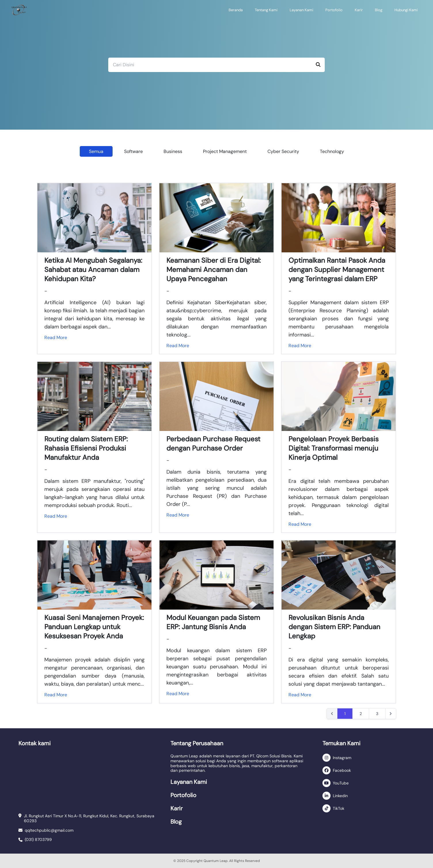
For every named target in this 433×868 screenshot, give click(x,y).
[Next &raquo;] (391, 714)
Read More (56, 337)
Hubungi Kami (406, 10)
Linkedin (340, 796)
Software (133, 151)
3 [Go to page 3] (377, 714)
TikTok (339, 808)
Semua (96, 151)
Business (173, 151)
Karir (359, 10)
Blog (379, 10)
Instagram (342, 758)
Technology (332, 151)
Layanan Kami (301, 10)
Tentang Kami (266, 10)
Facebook (342, 770)
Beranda (236, 10)
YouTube (341, 783)
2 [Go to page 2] (361, 714)
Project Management (225, 151)
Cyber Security (283, 151)
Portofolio (334, 10)
